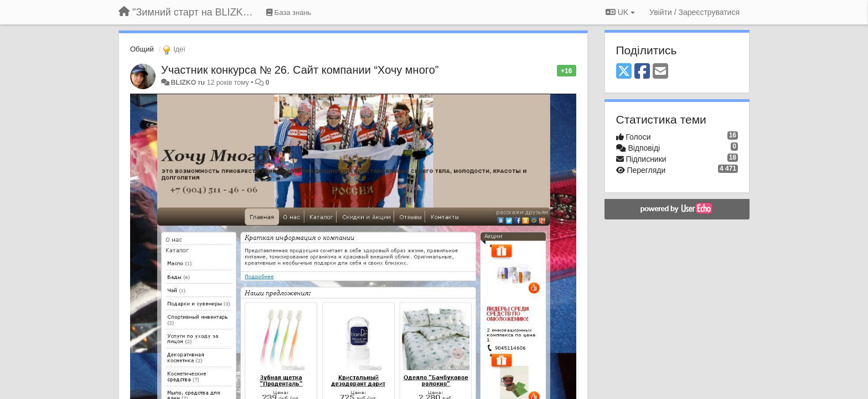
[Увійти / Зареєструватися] (694, 12)
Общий (142, 49)
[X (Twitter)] (624, 72)
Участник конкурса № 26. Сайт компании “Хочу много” (300, 70)
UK (620, 12)
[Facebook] (642, 72)
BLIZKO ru (188, 83)
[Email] (660, 72)
